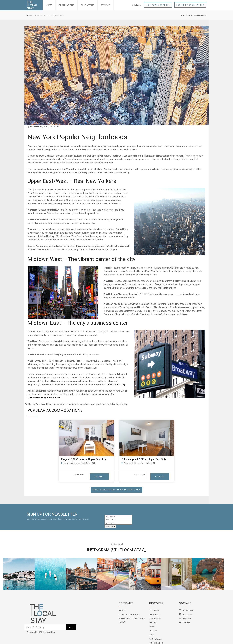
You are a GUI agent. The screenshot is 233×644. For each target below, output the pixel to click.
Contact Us (88, 5)
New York (154, 610)
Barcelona (155, 618)
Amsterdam (155, 639)
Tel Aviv (153, 623)
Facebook (186, 614)
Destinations (67, 5)
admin (56, 127)
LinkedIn (185, 618)
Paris (152, 627)
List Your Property (158, 5)
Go (71, 627)
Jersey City (155, 614)
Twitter (185, 623)
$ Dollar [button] (137, 5)
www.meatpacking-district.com (44, 398)
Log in (190, 5)
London (153, 631)
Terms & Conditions (129, 614)
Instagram (186, 610)
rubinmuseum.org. (116, 384)
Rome (152, 635)
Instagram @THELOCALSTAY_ (116, 550)
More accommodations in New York (116, 490)
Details (99, 477)
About (122, 610)
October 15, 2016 (39, 127)
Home (49, 5)
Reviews (105, 5)
